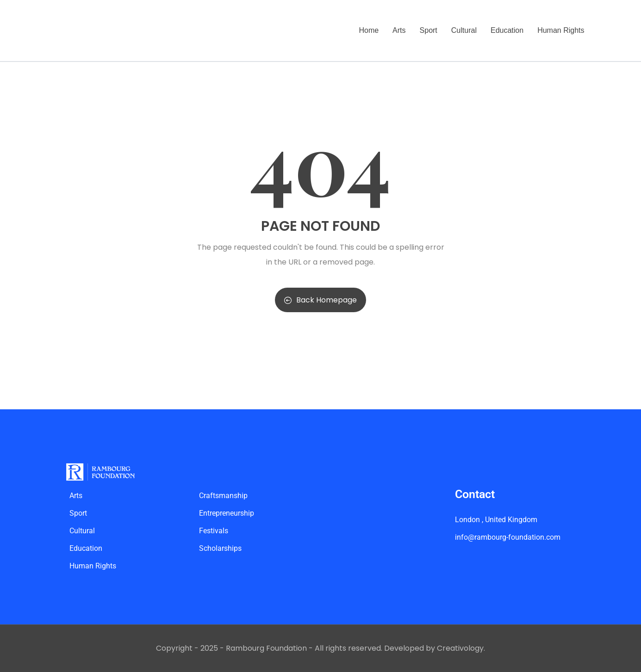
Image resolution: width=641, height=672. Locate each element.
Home (369, 30)
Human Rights (561, 30)
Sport (429, 30)
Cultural (464, 30)
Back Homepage (320, 300)
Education (507, 30)
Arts (399, 30)
